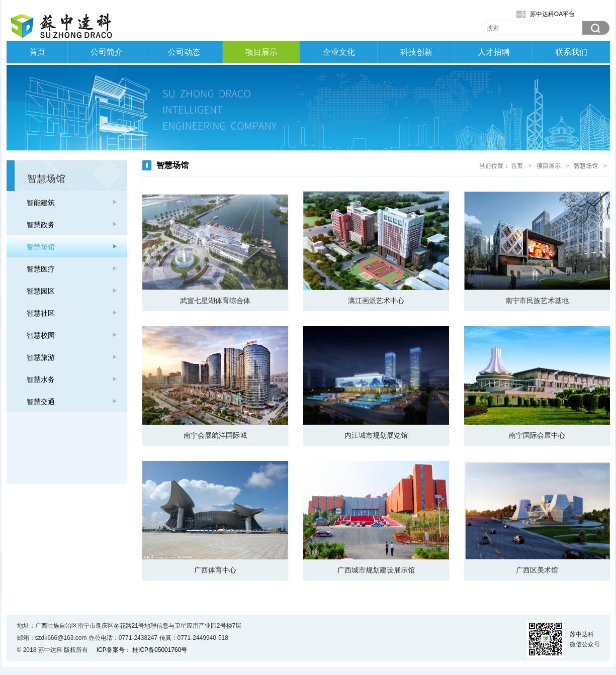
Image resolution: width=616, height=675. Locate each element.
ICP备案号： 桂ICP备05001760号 (142, 650)
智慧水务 (41, 379)
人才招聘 (494, 52)
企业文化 (339, 52)
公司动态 (184, 52)
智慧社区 (41, 313)
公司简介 (107, 52)
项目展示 (261, 52)
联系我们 (571, 52)
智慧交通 (41, 402)
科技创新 (416, 52)
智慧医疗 (41, 269)
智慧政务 (41, 225)
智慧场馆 (41, 247)
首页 (37, 52)
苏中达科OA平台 (552, 14)
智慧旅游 (41, 357)
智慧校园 (41, 335)
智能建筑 (41, 203)
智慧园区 (41, 291)
